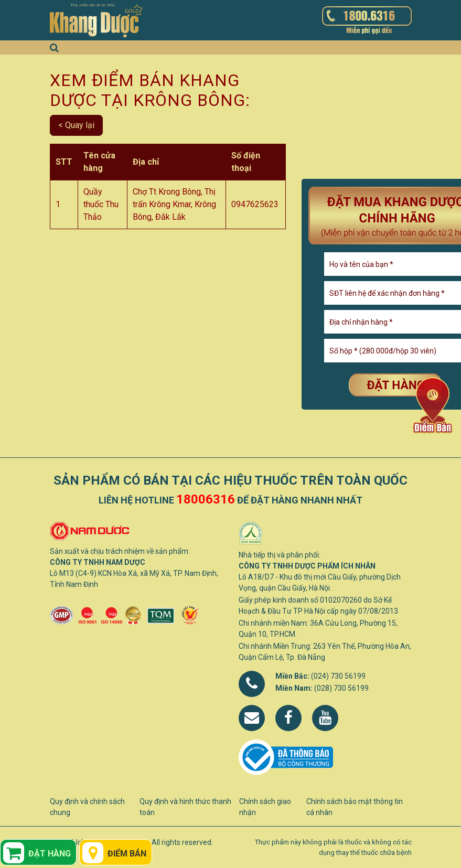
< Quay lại (76, 125)
